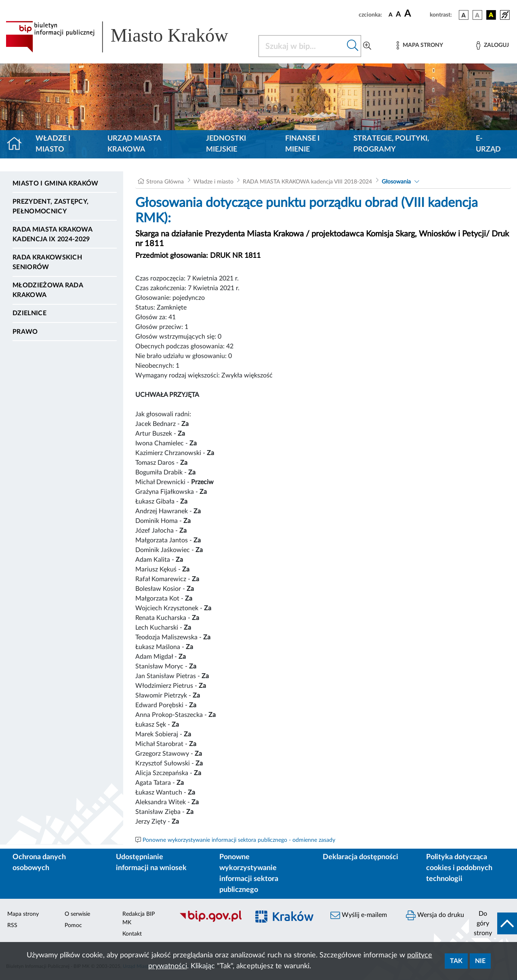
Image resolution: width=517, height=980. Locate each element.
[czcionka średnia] (398, 15)
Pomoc (73, 925)
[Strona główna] (18, 144)
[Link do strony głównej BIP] (127, 37)
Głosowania (396, 182)
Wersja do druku (435, 915)
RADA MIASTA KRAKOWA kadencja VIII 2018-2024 (307, 182)
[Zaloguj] (492, 45)
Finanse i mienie (302, 144)
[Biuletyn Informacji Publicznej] (210, 921)
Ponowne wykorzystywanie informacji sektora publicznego (249, 874)
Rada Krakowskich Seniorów (47, 262)
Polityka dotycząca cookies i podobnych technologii (459, 868)
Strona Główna (165, 182)
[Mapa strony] (420, 45)
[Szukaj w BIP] (302, 46)
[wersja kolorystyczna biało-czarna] (477, 15)
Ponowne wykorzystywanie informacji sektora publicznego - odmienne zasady (239, 840)
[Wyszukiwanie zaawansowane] (367, 46)
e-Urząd (488, 144)
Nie (480, 961)
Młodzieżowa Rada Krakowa (48, 290)
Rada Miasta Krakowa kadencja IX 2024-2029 (52, 234)
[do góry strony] (493, 923)
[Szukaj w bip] (353, 46)
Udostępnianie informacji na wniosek (151, 863)
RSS (12, 925)
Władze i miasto (53, 144)
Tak (456, 961)
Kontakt (132, 934)
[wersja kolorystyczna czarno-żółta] (491, 15)
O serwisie (77, 914)
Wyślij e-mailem (359, 915)
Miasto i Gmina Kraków (56, 183)
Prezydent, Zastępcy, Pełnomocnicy (50, 207)
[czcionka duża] (416, 14)
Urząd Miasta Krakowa (134, 144)
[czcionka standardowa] (391, 15)
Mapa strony (23, 914)
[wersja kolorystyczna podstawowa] (464, 15)
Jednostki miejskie (226, 144)
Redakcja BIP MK (139, 918)
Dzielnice (29, 313)
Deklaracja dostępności (360, 857)
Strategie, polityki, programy (391, 144)
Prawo (25, 332)
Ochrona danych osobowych (39, 863)
